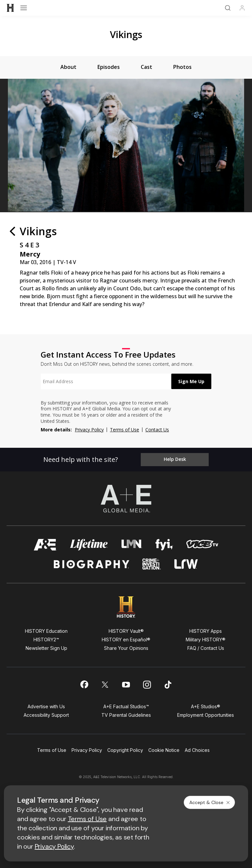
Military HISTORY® (206, 640)
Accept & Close (210, 802)
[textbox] (105, 382)
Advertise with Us (46, 707)
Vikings (126, 34)
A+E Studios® (206, 707)
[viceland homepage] (202, 545)
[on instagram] (147, 685)
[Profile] (242, 8)
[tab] (68, 67)
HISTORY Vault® (126, 631)
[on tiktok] (168, 685)
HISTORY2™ (46, 640)
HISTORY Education (46, 631)
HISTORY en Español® (126, 640)
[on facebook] (84, 685)
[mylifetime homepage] (89, 545)
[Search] (228, 8)
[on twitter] (105, 685)
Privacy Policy (89, 430)
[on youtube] (126, 685)
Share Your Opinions (126, 648)
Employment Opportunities (206, 715)
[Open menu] (24, 8)
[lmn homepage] (132, 545)
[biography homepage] (92, 564)
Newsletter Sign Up (46, 648)
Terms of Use (125, 430)
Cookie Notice (164, 750)
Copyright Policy (125, 750)
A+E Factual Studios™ (126, 707)
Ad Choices (197, 750)
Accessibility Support (46, 715)
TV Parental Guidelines (126, 715)
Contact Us (157, 430)
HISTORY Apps (206, 631)
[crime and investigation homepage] (152, 564)
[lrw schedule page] (186, 564)
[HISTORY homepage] (126, 607)
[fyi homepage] (164, 545)
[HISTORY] (10, 8)
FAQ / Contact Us (206, 648)
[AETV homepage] (45, 545)
